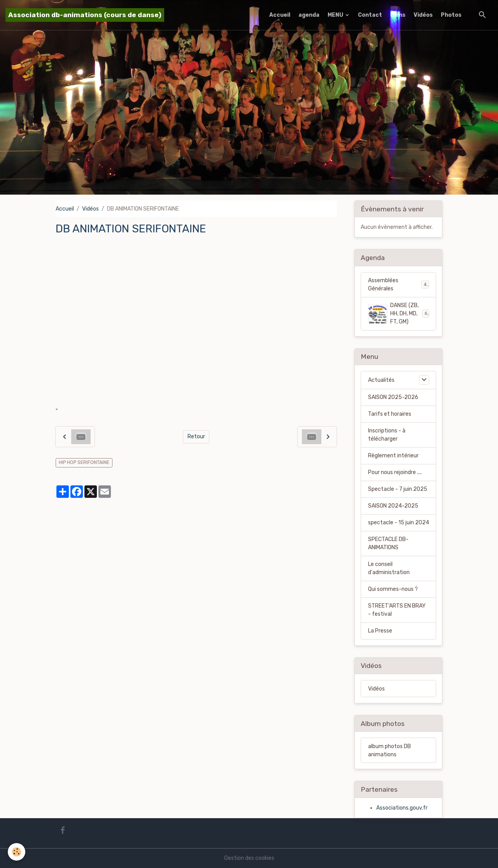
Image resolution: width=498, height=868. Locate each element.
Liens (398, 15)
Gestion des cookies (249, 858)
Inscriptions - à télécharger (387, 435)
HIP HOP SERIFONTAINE (84, 462)
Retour (196, 437)
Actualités (381, 380)
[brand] (85, 15)
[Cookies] (17, 852)
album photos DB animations (389, 750)
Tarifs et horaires (390, 414)
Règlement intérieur (393, 456)
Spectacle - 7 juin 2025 (398, 489)
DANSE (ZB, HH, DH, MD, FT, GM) (399, 314)
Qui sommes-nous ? (393, 589)
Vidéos (423, 15)
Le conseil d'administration (389, 568)
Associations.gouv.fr (402, 808)
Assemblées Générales (399, 285)
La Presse (380, 631)
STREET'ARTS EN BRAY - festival (397, 610)
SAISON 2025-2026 (393, 397)
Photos (451, 15)
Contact (370, 15)
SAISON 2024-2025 (393, 506)
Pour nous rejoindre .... (395, 472)
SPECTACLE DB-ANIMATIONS (388, 543)
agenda (309, 15)
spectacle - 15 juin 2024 (399, 523)
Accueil (280, 15)
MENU (336, 15)
